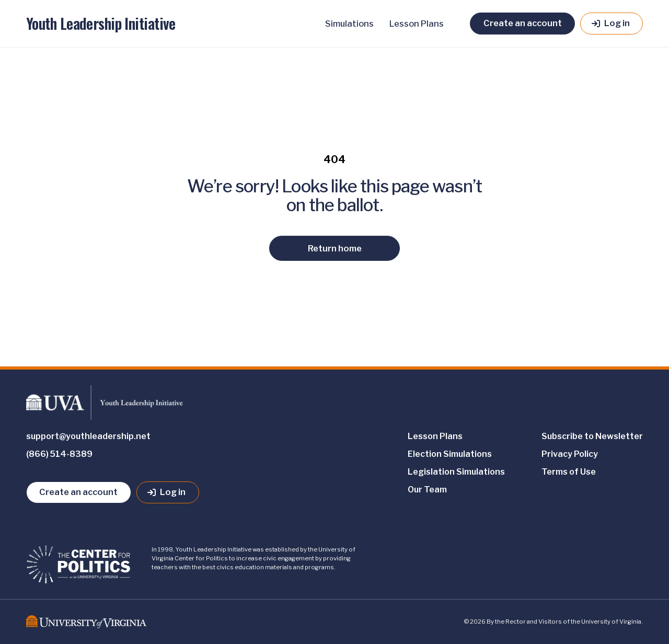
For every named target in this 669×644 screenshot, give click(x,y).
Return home (335, 248)
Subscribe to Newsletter (592, 436)
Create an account (523, 23)
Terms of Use (569, 472)
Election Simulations (450, 454)
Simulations (349, 24)
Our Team (427, 490)
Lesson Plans (417, 24)
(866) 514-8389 (59, 454)
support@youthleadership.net (88, 436)
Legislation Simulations (456, 472)
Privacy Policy (570, 454)
